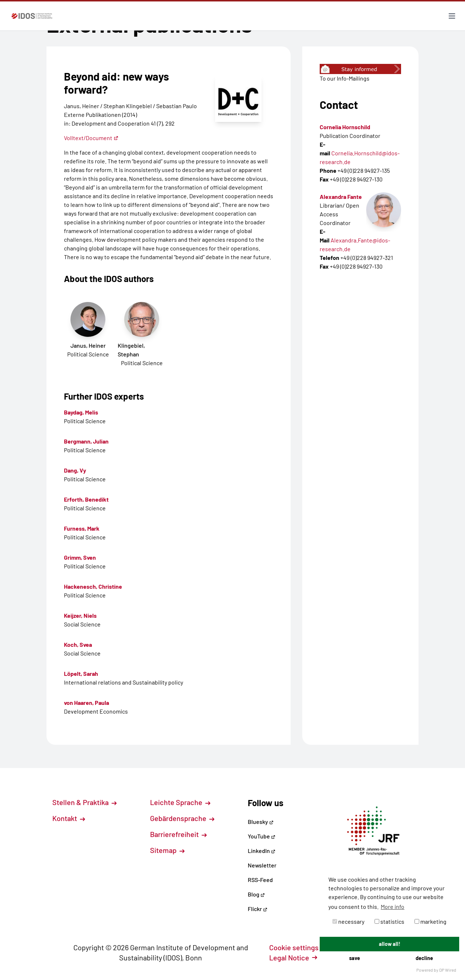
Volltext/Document (91, 138)
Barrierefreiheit (178, 834)
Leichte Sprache (180, 802)
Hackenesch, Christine (93, 586)
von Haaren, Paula (86, 703)
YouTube (262, 836)
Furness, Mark (82, 528)
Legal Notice (293, 957)
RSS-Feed (260, 880)
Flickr (258, 909)
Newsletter (262, 865)
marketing (430, 921)
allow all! (390, 944)
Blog (256, 894)
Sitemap (167, 850)
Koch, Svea (78, 644)
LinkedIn (262, 851)
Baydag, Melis (81, 412)
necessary (348, 921)
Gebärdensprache (182, 818)
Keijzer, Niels (80, 615)
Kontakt (69, 818)
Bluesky (261, 822)
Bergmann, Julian (86, 441)
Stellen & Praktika (84, 802)
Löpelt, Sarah (81, 673)
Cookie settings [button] (298, 947)
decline (424, 958)
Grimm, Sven (80, 557)
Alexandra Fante (341, 197)
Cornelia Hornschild (345, 127)
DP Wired (448, 970)
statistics (389, 921)
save (355, 958)
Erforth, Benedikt (86, 499)
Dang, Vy (75, 470)
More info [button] (393, 907)
